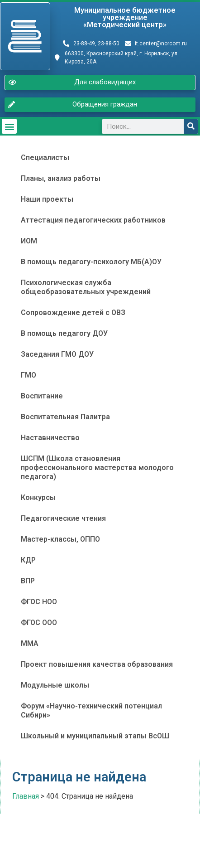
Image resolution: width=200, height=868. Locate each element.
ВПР (28, 581)
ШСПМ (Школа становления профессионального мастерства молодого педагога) (97, 468)
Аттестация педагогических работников (93, 220)
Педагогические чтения (63, 518)
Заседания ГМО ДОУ (57, 354)
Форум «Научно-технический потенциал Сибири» (91, 710)
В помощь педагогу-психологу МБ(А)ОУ (91, 262)
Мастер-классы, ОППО (60, 539)
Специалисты (45, 158)
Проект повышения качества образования (97, 664)
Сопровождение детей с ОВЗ (73, 313)
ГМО (29, 375)
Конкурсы (38, 497)
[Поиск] (191, 126)
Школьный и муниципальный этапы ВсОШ (95, 736)
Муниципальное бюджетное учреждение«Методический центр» (125, 17)
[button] (9, 126)
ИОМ (29, 241)
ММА (30, 643)
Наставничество (50, 438)
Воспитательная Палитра (65, 417)
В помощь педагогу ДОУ (64, 333)
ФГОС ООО (39, 623)
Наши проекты (47, 199)
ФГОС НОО (39, 602)
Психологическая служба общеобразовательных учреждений (86, 287)
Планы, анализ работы (61, 178)
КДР (28, 560)
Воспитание (42, 396)
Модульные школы (55, 685)
